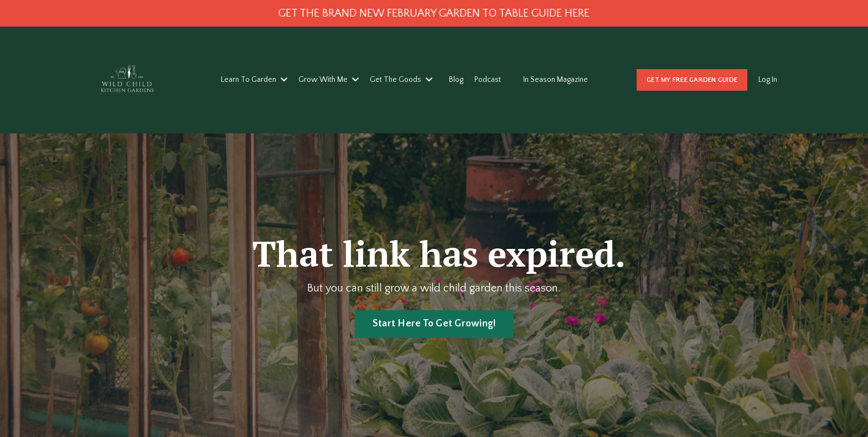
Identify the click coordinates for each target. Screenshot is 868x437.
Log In (768, 80)
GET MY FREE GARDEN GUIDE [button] (692, 80)
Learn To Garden (254, 80)
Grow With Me (329, 80)
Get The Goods (401, 80)
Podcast (488, 80)
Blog (456, 80)
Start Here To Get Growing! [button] (434, 324)
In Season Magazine (556, 80)
